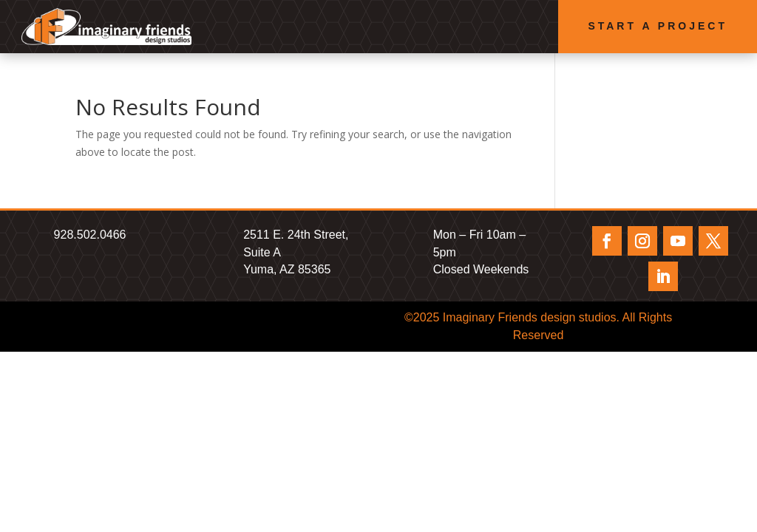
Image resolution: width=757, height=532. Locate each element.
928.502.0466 (90, 235)
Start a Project (658, 26)
